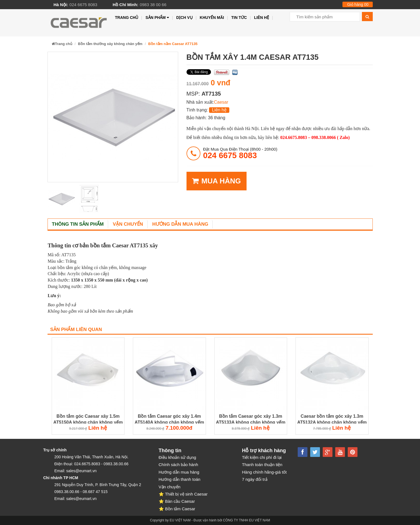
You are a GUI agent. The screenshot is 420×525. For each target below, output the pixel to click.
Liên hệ (262, 18)
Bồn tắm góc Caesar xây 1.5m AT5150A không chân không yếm (88, 419)
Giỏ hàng (358, 4)
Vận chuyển (128, 224)
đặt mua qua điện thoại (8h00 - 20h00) (240, 153)
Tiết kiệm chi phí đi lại (262, 457)
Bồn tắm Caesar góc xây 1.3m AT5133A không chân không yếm (251, 419)
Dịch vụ (184, 18)
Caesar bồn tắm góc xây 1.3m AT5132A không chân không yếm (332, 419)
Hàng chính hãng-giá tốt (264, 472)
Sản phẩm (157, 18)
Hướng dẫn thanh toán (180, 479)
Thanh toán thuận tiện (262, 465)
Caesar (221, 102)
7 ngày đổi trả (255, 479)
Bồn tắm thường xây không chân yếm (110, 44)
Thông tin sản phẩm (78, 224)
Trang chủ (127, 18)
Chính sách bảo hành (178, 465)
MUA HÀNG (217, 181)
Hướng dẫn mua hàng (180, 224)
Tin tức (239, 18)
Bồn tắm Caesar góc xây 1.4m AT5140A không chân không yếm (169, 419)
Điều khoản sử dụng (177, 457)
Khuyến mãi (212, 18)
